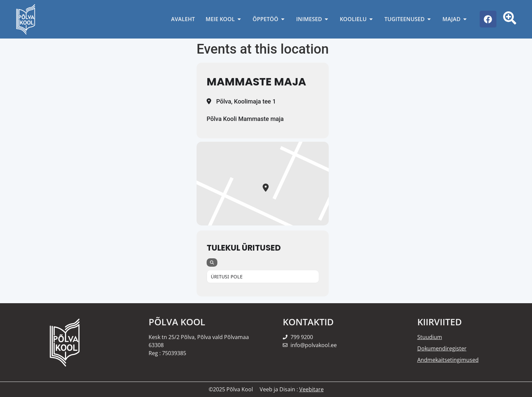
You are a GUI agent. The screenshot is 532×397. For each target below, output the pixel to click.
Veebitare (311, 389)
